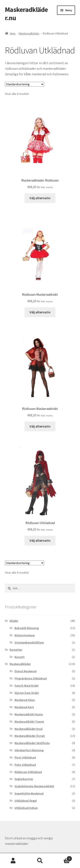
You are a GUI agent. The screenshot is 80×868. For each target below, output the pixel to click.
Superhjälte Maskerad (29, 793)
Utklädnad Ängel (26, 801)
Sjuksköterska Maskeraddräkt (34, 786)
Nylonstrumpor (25, 635)
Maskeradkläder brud (28, 729)
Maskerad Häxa (25, 700)
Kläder (14, 621)
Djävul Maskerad (25, 671)
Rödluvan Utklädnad (28, 772)
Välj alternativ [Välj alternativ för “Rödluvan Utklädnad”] (40, 540)
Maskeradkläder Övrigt (30, 736)
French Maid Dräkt (27, 686)
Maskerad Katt (24, 707)
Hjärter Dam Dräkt (27, 693)
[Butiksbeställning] (25, 84)
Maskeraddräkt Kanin (29, 714)
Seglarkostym (24, 779)
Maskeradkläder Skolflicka (32, 743)
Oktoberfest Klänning (29, 750)
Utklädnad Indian (26, 808)
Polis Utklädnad (25, 765)
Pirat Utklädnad (25, 757)
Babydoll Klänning (27, 628)
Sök (40, 861)
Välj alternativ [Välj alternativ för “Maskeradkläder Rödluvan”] (40, 198)
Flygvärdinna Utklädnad (31, 678)
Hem (13, 33)
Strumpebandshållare (29, 642)
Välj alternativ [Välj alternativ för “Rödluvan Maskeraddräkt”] (40, 312)
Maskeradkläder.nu (26, 14)
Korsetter (16, 650)
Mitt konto (13, 861)
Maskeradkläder (29, 33)
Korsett (20, 657)
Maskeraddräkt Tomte (29, 722)
